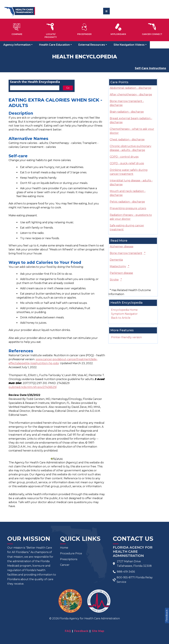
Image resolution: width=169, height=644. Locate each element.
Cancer (65, 565)
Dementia (116, 260)
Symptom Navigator (124, 314)
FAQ (68, 631)
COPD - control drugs (124, 157)
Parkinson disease (121, 273)
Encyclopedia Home (124, 310)
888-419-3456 (126, 572)
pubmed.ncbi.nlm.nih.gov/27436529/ (32, 387)
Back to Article (121, 318)
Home (64, 548)
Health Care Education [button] (54, 45)
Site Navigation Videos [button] (129, 45)
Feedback (167, 616)
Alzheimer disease (122, 247)
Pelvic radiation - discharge (127, 202)
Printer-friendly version (126, 337)
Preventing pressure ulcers (128, 208)
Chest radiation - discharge (127, 140)
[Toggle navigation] (106, 11)
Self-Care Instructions (150, 68)
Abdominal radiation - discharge (131, 88)
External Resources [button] (92, 45)
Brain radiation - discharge (127, 112)
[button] (17, 29)
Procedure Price (71, 553)
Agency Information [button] (17, 45)
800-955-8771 (126, 577)
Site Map (98, 631)
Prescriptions (69, 559)
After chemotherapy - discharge (131, 95)
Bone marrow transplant (128, 253)
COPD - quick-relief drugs (127, 163)
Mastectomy (119, 266)
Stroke (116, 280)
